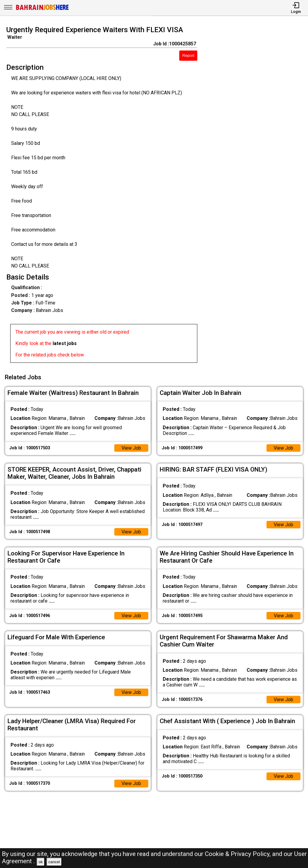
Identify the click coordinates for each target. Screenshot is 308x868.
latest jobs (65, 343)
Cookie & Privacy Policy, (239, 854)
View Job (131, 447)
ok (41, 862)
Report (188, 55)
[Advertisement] (256, 196)
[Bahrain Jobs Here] (42, 9)
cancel (54, 862)
